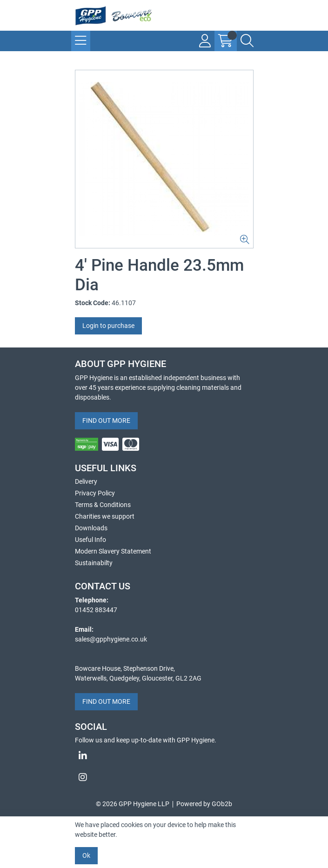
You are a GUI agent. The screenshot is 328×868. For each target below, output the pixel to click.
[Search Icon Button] (247, 41)
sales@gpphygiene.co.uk (111, 639)
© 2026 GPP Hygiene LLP (133, 804)
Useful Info (90, 540)
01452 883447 (96, 610)
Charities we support (105, 516)
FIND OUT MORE (106, 421)
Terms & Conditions (103, 505)
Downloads (91, 528)
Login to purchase (108, 326)
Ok (86, 855)
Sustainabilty (94, 563)
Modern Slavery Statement (113, 551)
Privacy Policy (95, 493)
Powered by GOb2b (204, 804)
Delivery (86, 481)
